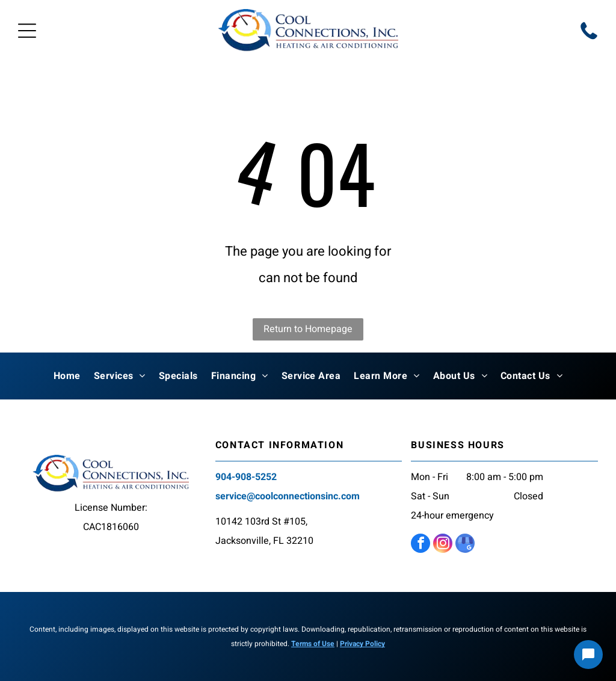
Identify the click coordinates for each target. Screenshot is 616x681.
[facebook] (420, 545)
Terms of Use (313, 644)
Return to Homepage (308, 329)
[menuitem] (67, 376)
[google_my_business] (465, 545)
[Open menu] (27, 31)
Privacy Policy (362, 644)
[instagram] (443, 545)
